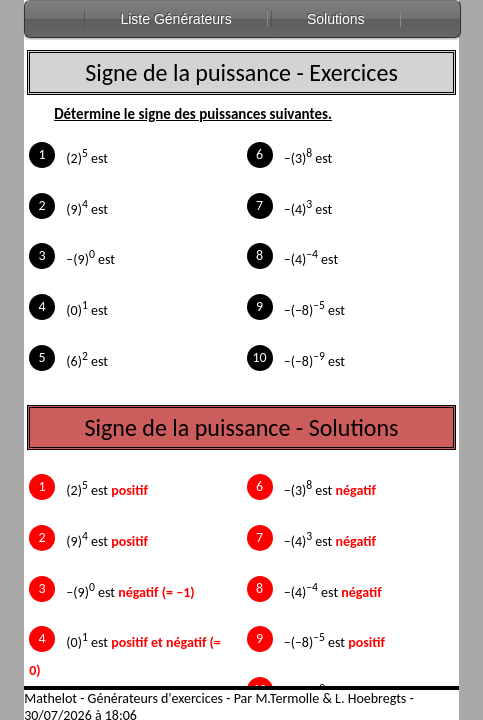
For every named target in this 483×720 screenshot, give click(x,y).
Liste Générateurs (175, 19)
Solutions (336, 19)
